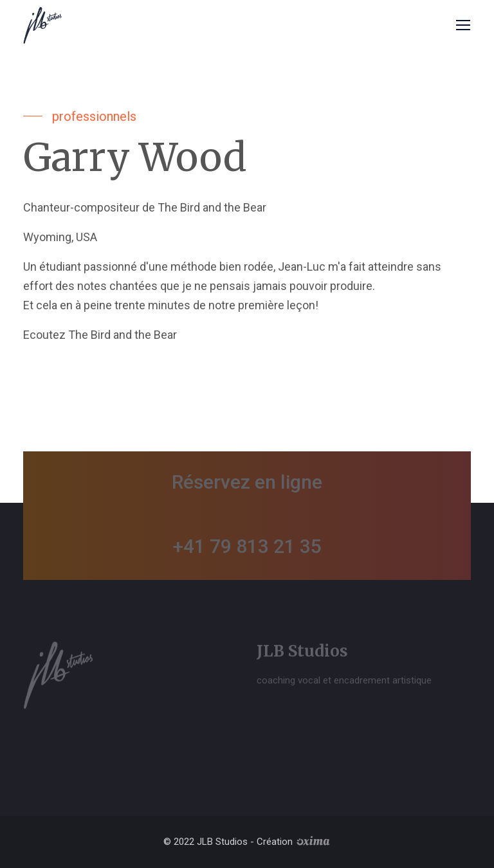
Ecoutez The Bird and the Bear (100, 335)
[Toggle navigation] (461, 26)
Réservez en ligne (247, 482)
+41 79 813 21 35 (247, 546)
